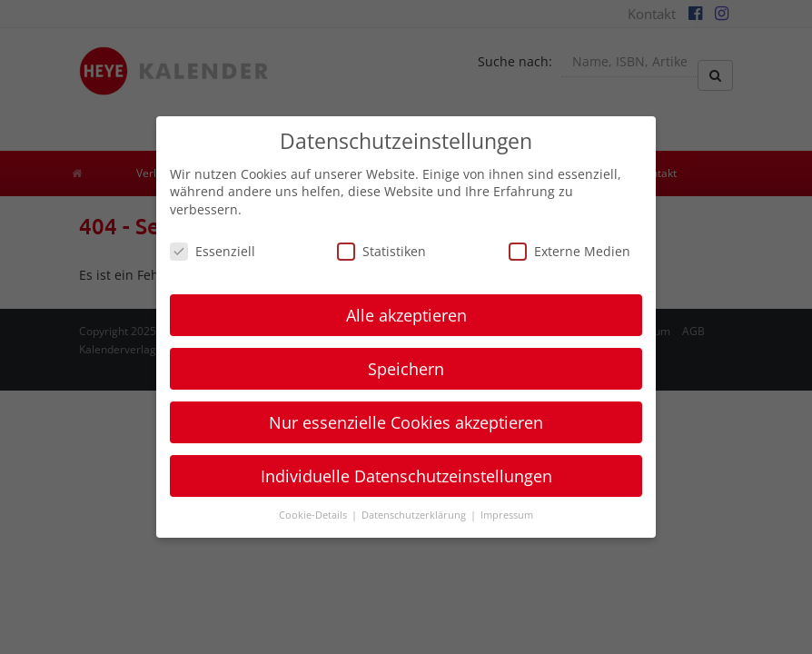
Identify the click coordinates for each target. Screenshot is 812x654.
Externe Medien (569, 251)
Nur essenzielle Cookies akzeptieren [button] (406, 422)
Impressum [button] (507, 515)
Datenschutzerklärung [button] (415, 515)
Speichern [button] (406, 369)
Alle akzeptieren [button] (406, 315)
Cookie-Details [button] (314, 515)
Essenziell (213, 251)
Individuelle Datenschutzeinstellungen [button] (406, 476)
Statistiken (381, 251)
